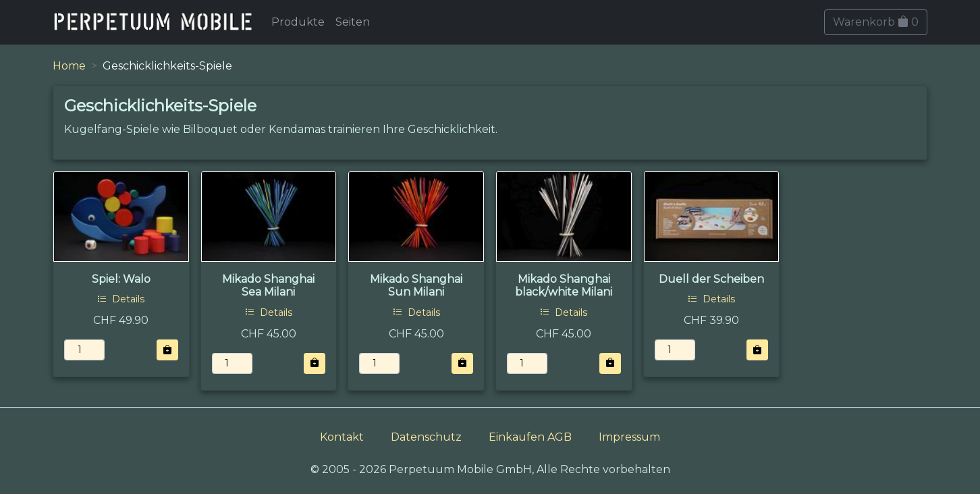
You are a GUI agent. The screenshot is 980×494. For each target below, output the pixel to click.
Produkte (298, 22)
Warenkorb (876, 22)
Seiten (353, 22)
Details (121, 299)
